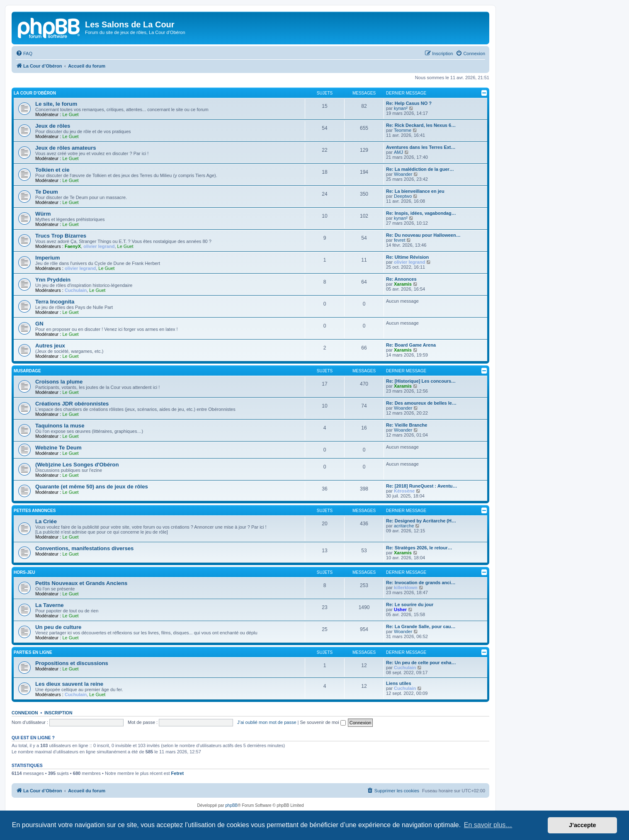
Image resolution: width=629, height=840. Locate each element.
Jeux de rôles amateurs (66, 148)
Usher (400, 609)
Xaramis (403, 284)
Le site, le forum (56, 104)
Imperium (47, 258)
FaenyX (73, 246)
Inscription (58, 713)
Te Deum (47, 192)
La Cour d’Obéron (35, 93)
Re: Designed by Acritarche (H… (421, 521)
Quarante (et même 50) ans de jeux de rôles (92, 487)
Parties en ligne (33, 652)
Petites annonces (35, 511)
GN (39, 324)
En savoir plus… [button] (488, 825)
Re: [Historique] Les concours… (421, 381)
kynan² (401, 108)
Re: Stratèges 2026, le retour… (419, 548)
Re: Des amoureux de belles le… (421, 403)
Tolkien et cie (52, 170)
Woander (403, 174)
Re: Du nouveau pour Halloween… (423, 235)
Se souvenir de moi (323, 722)
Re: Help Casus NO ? (409, 103)
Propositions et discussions (72, 663)
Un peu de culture (58, 627)
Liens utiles (399, 683)
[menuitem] (24, 53)
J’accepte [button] (583, 825)
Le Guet (70, 114)
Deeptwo (403, 196)
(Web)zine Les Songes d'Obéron (77, 465)
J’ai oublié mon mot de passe (267, 722)
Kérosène (404, 491)
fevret (400, 240)
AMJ (398, 152)
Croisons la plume (59, 382)
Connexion (25, 713)
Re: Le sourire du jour (410, 605)
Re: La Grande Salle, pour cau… (421, 626)
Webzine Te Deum (58, 448)
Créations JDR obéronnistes (72, 404)
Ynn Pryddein (53, 280)
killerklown (406, 588)
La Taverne (50, 605)
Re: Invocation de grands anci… (421, 583)
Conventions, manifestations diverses (84, 548)
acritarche (404, 526)
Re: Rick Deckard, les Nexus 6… (421, 125)
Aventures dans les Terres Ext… (421, 147)
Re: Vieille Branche (407, 425)
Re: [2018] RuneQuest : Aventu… (422, 486)
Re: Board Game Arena (411, 345)
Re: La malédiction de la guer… (420, 169)
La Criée (46, 521)
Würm (43, 214)
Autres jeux (50, 346)
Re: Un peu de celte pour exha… (421, 663)
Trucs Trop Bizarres (61, 236)
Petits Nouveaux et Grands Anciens (81, 583)
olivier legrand (99, 246)
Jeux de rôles (53, 126)
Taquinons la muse (60, 426)
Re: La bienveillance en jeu (415, 191)
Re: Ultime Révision (407, 257)
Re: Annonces (401, 279)
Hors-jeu (24, 572)
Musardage (27, 371)
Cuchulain (76, 290)
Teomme (403, 130)
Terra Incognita (55, 302)
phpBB (231, 805)
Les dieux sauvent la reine (69, 684)
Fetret (178, 773)
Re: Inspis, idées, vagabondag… (421, 213)
